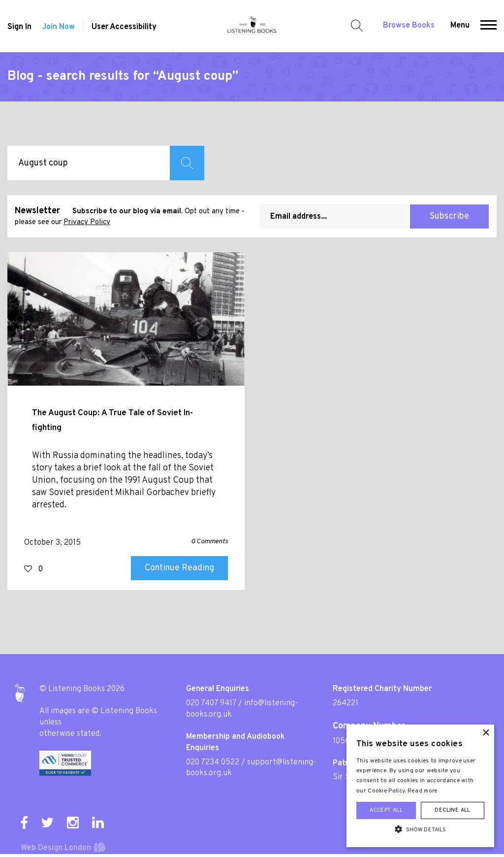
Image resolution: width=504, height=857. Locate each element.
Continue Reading (179, 568)
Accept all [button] (386, 810)
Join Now (58, 27)
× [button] (486, 733)
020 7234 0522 (213, 762)
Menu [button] (460, 26)
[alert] (420, 786)
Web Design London (56, 848)
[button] (488, 26)
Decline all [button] (452, 810)
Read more (423, 791)
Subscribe (449, 216)
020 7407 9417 (211, 703)
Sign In (19, 27)
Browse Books (409, 26)
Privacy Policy (87, 222)
